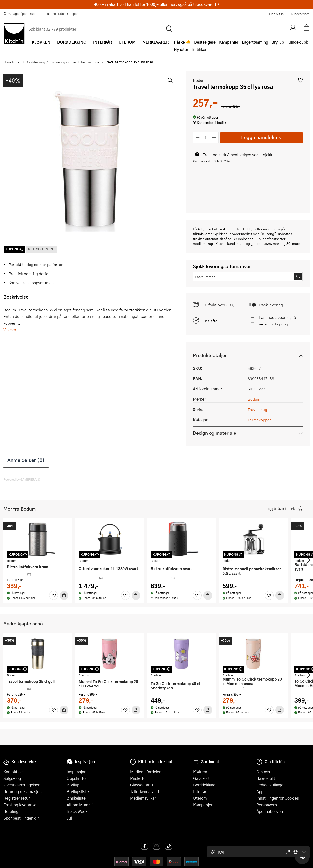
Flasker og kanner (63, 62)
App (260, 791)
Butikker (199, 49)
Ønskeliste (76, 798)
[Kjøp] (64, 595)
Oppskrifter (77, 778)
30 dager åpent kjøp (19, 14)
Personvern (267, 805)
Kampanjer (229, 42)
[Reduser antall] (198, 138)
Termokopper (91, 62)
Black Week (77, 811)
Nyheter (181, 49)
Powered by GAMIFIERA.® (22, 479)
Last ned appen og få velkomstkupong (278, 321)
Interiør (200, 791)
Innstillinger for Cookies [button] (278, 798)
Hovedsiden (12, 62)
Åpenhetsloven (270, 811)
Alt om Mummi (80, 805)
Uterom (200, 798)
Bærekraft (266, 778)
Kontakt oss (14, 772)
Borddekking (35, 62)
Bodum (199, 80)
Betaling (11, 811)
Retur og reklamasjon (22, 791)
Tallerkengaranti (145, 791)
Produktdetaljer (210, 355)
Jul (69, 818)
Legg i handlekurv (262, 137)
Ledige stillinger (271, 785)
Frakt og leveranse (20, 805)
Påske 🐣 (182, 42)
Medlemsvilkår (143, 798)
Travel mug (257, 409)
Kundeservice (300, 14)
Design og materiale (215, 433)
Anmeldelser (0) (26, 460)
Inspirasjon (77, 772)
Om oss (263, 772)
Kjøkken (200, 772)
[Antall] (206, 138)
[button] (300, 80)
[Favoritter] (54, 595)
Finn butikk (277, 14)
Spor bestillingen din (22, 818)
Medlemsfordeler (145, 772)
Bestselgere (205, 42)
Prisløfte (210, 321)
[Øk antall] (214, 138)
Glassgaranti (141, 785)
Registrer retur (17, 798)
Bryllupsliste (78, 791)
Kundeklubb (298, 42)
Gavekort (201, 778)
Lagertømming (255, 42)
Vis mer (10, 330)
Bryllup (278, 42)
